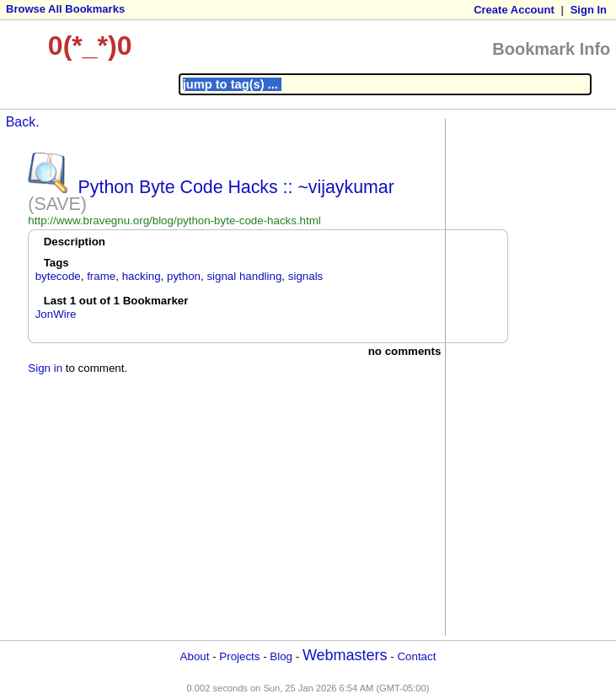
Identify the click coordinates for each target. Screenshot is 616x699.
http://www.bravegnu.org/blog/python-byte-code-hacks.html (174, 220)
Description (75, 242)
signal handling (244, 276)
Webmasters (345, 655)
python (184, 276)
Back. (23, 122)
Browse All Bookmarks (65, 9)
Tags (56, 263)
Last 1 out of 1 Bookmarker (116, 301)
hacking (142, 276)
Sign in (45, 368)
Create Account (514, 10)
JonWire (56, 314)
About (195, 656)
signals (306, 276)
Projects (239, 656)
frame (101, 276)
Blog (281, 656)
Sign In (589, 10)
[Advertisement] (517, 376)
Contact (416, 656)
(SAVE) (57, 204)
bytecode (58, 276)
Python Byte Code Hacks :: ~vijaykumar (236, 187)
